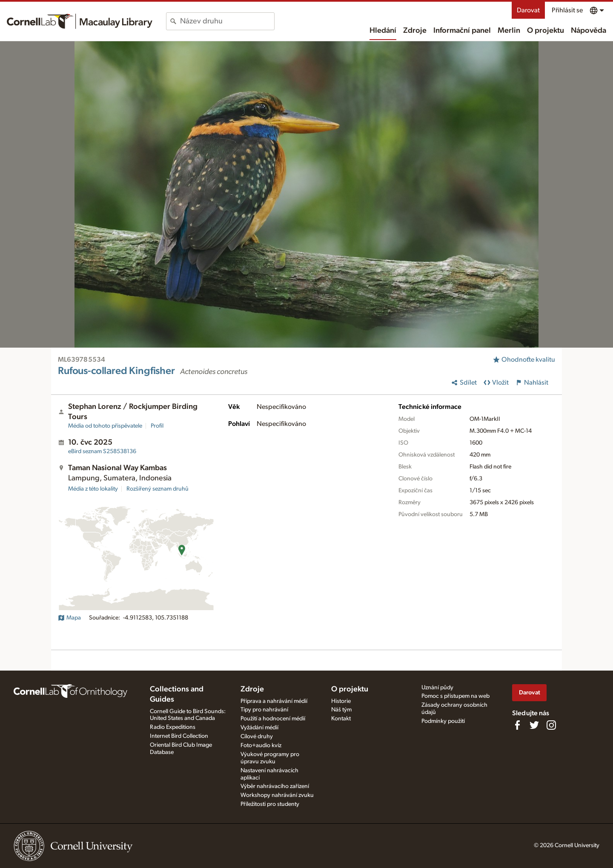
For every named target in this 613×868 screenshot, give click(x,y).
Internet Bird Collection (179, 736)
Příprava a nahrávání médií (274, 701)
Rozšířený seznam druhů (158, 489)
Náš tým (341, 710)
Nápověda (589, 31)
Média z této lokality (93, 489)
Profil (157, 426)
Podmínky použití (443, 721)
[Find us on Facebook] (517, 725)
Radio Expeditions (173, 727)
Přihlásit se (567, 10)
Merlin (509, 31)
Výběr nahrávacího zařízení (275, 786)
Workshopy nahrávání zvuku (277, 795)
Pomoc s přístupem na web (455, 696)
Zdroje (415, 31)
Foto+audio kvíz (261, 745)
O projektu (546, 31)
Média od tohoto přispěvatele (105, 426)
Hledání (383, 31)
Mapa (69, 618)
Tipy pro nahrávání (264, 710)
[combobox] (227, 21)
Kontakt (341, 719)
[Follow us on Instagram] (551, 725)
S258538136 (102, 451)
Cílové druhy (257, 737)
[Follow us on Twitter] (534, 725)
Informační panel (462, 31)
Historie (341, 701)
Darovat (528, 10)
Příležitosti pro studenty (270, 804)
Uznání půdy (437, 688)
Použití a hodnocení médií (273, 719)
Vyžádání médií (259, 728)
